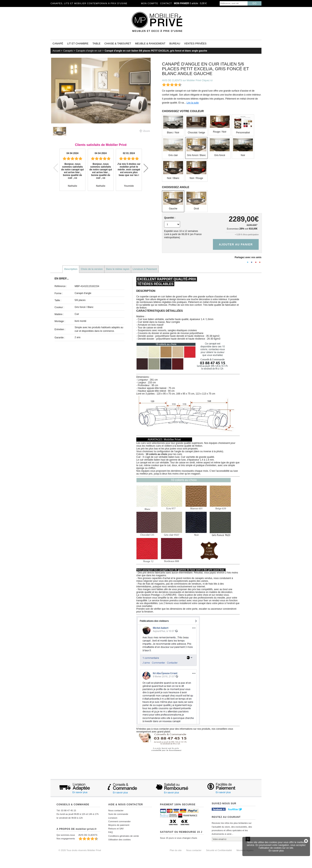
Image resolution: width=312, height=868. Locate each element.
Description (71, 269)
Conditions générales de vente (124, 836)
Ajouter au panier (236, 244)
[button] (146, 168)
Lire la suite (193, 103)
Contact (166, 3)
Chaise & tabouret (118, 43)
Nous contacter (116, 810)
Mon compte (150, 3)
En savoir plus (276, 851)
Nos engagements (66, 839)
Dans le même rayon (118, 269)
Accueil (56, 51)
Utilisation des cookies (119, 840)
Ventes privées (195, 43)
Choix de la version (92, 269)
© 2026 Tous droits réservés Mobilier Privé (80, 850)
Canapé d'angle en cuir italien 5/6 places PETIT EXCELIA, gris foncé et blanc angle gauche (156, 51)
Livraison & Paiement (145, 269)
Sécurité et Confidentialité (219, 850)
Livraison (113, 818)
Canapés (68, 51)
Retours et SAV (116, 829)
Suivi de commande (118, 814)
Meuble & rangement (150, 43)
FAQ (111, 832)
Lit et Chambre (78, 43)
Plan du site (176, 850)
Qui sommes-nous (66, 835)
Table (97, 43)
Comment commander (119, 821)
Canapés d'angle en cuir (89, 51)
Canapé (58, 43)
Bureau (175, 43)
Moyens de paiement (119, 825)
